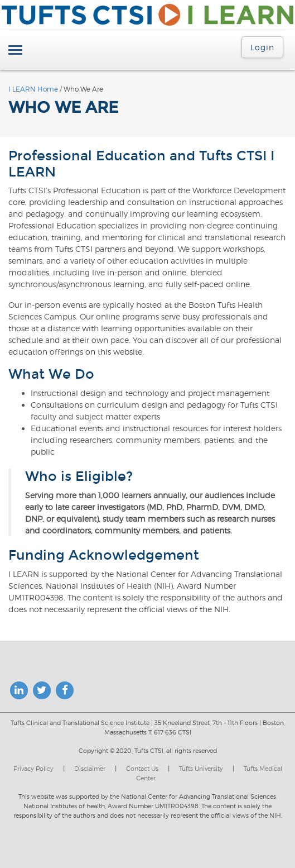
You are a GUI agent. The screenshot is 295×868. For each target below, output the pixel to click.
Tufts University (201, 769)
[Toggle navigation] (15, 51)
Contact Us (142, 769)
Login (262, 47)
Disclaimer (90, 769)
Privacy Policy (33, 769)
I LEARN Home (33, 89)
